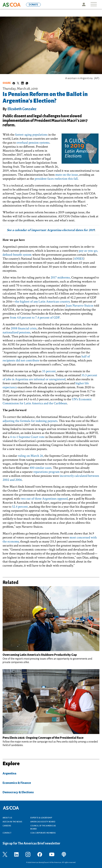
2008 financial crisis (24, 328)
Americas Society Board (43, 822)
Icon (84, 4)
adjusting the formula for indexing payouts (30, 421)
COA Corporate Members (43, 833)
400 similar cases (41, 468)
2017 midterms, (61, 278)
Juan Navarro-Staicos (80, 306)
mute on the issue (67, 175)
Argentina (9, 773)
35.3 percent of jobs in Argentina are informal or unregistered (50, 377)
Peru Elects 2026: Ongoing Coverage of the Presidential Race (43, 738)
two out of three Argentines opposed (44, 499)
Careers (7, 826)
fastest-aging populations (31, 135)
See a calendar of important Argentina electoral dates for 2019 (51, 230)
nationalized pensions (16, 332)
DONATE (33, 5)
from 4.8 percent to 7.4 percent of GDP (35, 318)
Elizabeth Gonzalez (22, 109)
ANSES (79, 259)
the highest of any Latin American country (42, 302)
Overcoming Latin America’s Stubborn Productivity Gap (40, 655)
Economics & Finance (17, 783)
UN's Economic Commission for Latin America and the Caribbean (47, 401)
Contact (7, 833)
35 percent (49, 371)
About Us (7, 818)
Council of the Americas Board (43, 827)
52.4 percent (20, 507)
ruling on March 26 (30, 456)
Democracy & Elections (18, 792)
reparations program (46, 472)
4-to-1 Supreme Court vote (27, 437)
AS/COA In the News (12, 822)
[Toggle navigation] (94, 4)
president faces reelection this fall (56, 179)
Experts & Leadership (41, 818)
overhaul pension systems (33, 143)
